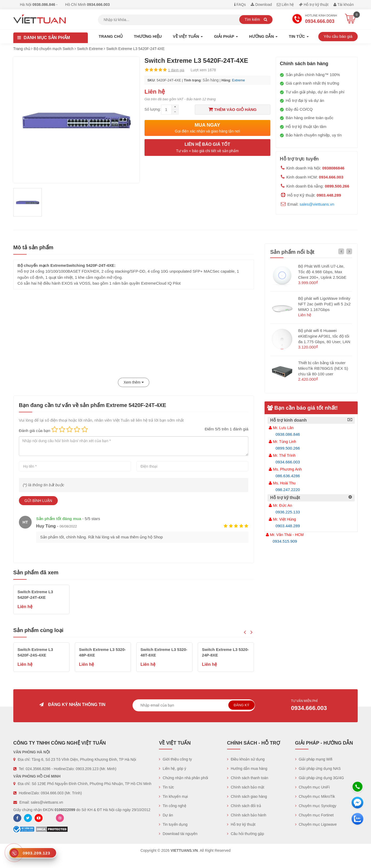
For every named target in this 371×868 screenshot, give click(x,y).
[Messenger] (357, 803)
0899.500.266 (337, 186)
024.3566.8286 (38, 769)
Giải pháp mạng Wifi (314, 759)
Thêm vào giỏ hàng (232, 109)
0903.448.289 (329, 195)
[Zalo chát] (357, 819)
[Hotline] (357, 787)
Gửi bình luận (38, 501)
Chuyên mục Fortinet (314, 815)
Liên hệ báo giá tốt (207, 148)
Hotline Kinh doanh (314, 19)
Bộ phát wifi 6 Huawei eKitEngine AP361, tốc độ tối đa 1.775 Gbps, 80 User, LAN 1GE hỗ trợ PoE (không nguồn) (324, 342)
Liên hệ (285, 5)
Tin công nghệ (172, 806)
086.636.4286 (288, 476)
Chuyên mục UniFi (312, 787)
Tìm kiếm (256, 19)
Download (261, 5)
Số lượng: (153, 109)
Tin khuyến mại (173, 796)
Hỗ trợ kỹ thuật (314, 5)
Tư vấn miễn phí (313, 706)
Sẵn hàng (211, 80)
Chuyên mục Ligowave (316, 824)
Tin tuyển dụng (173, 824)
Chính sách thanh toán (248, 778)
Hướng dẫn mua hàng (247, 769)
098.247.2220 (288, 490)
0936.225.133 (288, 512)
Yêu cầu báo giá (338, 36)
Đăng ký (242, 705)
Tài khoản (344, 5)
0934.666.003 (331, 177)
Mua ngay (207, 128)
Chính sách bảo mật (246, 787)
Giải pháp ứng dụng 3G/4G (320, 778)
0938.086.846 (288, 434)
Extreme (238, 80)
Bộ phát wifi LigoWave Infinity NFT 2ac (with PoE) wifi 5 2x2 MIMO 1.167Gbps (324, 304)
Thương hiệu (148, 36)
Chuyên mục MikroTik (315, 796)
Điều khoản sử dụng (246, 759)
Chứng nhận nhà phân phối (183, 778)
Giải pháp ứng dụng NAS (318, 769)
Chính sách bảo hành (247, 815)
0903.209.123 (87, 769)
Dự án (166, 815)
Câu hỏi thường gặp (246, 834)
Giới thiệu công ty (175, 759)
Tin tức (166, 787)
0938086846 (333, 168)
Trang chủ (111, 36)
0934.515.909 (285, 541)
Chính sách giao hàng (247, 796)
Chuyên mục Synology (316, 806)
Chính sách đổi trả (244, 806)
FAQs (240, 5)
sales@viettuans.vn (317, 204)
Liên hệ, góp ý (172, 769)
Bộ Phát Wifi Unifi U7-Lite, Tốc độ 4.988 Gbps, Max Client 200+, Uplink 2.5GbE (322, 272)
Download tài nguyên (178, 834)
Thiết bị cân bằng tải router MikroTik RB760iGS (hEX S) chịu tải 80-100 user (323, 368)
